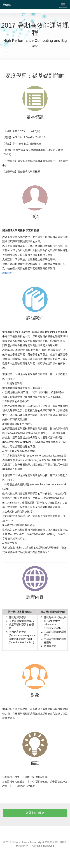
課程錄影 (7, 273)
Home (7, 5)
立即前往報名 (35, 813)
